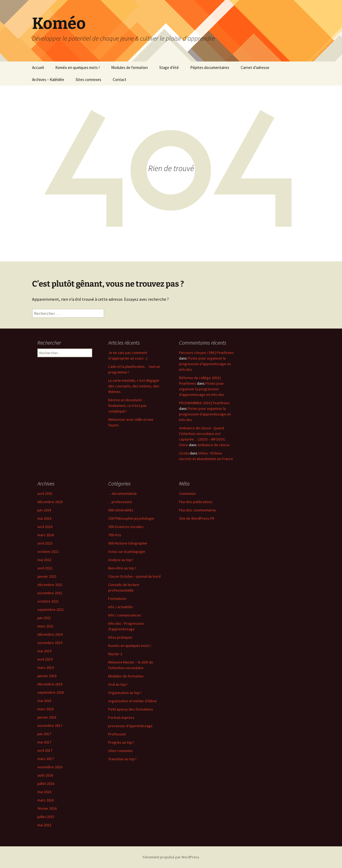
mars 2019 (46, 668)
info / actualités (121, 607)
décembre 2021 (50, 585)
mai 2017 (44, 742)
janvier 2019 (47, 676)
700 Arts (115, 535)
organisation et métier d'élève (133, 701)
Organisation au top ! (125, 693)
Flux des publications (196, 502)
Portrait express (121, 717)
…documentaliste (123, 493)
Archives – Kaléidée (48, 80)
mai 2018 (44, 701)
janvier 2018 (47, 717)
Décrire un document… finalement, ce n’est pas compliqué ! (127, 406)
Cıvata (184, 453)
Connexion (187, 493)
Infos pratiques (120, 637)
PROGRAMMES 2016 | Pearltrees (204, 403)
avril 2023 (45, 543)
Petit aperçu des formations (131, 709)
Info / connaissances (125, 615)
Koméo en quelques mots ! (77, 67)
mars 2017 (46, 759)
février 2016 (47, 808)
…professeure (120, 502)
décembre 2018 (50, 684)
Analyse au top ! (121, 560)
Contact (120, 80)
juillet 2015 (46, 817)
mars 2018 (46, 709)
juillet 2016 (46, 784)
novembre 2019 (50, 643)
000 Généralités (121, 510)
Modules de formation (129, 67)
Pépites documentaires (210, 67)
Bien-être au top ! (122, 568)
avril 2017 (45, 750)
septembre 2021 (51, 609)
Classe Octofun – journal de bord (134, 576)
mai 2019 (44, 651)
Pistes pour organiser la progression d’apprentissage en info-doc (205, 364)
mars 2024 (46, 535)
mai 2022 (44, 560)
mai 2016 (44, 792)
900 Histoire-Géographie (128, 543)
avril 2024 (45, 527)
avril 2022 (45, 568)
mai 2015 (44, 825)
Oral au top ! (118, 684)
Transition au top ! (122, 759)
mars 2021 (46, 626)
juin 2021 (44, 618)
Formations (117, 599)
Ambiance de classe (213, 445)
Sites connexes (88, 80)
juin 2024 (44, 510)
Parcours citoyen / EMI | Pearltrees (206, 353)
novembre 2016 (50, 767)
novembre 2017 (50, 726)
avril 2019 (45, 659)
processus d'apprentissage (130, 726)
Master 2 (115, 654)
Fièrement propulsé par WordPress (171, 857)
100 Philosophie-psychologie (131, 518)
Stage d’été (169, 67)
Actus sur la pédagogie (127, 551)
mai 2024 (44, 518)
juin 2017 (44, 734)
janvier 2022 (47, 576)
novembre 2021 (50, 593)
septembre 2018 (51, 692)
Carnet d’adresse (255, 67)
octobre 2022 (48, 551)
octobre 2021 (48, 601)
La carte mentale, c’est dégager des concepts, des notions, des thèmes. (134, 386)
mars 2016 (46, 800)
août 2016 (45, 775)
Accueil (38, 67)
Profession (117, 734)
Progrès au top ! (121, 742)
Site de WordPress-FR (197, 518)
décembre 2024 (50, 502)
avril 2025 (45, 493)
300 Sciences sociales (126, 527)
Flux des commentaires (198, 510)
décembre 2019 (50, 634)
